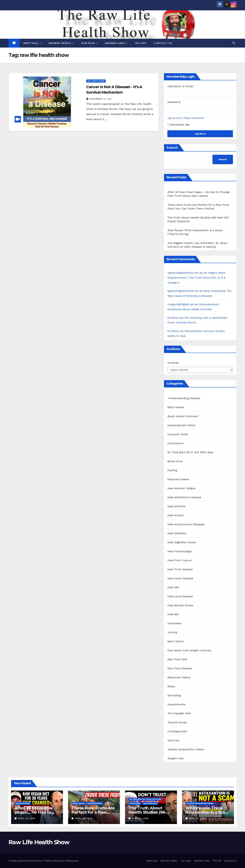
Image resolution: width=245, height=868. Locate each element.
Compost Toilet (178, 434)
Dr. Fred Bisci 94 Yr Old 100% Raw (190, 452)
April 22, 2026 (27, 818)
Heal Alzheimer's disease (184, 497)
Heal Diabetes (177, 533)
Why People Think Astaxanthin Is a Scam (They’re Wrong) (207, 812)
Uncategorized (177, 731)
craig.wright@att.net (181, 304)
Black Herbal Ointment (183, 416)
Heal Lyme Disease (180, 596)
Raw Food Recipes (180, 668)
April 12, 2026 (197, 818)
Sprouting (174, 695)
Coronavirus (175, 443)
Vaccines (173, 740)
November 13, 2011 (101, 99)
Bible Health (176, 407)
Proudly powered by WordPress (26, 861)
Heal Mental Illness (180, 605)
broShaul (173, 318)
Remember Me (178, 125)
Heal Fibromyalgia (179, 551)
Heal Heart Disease (180, 578)
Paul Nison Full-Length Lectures (189, 650)
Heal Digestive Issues (182, 542)
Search (172, 148)
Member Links (115, 43)
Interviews (174, 623)
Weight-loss (175, 758)
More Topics (175, 641)
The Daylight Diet (179, 713)
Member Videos (60, 43)
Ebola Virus (175, 461)
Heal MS (173, 614)
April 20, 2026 (84, 818)
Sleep (171, 686)
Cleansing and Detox (181, 425)
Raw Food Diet (177, 659)
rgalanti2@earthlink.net (183, 273)
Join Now (88, 43)
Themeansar (72, 861)
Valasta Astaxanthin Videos (186, 749)
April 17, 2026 (140, 818)
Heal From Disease (180, 569)
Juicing (172, 632)
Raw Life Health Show (39, 842)
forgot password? (194, 118)
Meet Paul (31, 43)
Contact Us (163, 43)
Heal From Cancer (96, 81)
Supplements (176, 704)
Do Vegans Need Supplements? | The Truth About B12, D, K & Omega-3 (196, 278)
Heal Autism (176, 515)
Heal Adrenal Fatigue (181, 488)
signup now (174, 118)
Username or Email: (181, 86)
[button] (234, 43)
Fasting (172, 470)
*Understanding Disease (184, 398)
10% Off (141, 43)
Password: (174, 102)
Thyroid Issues (177, 722)
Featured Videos (178, 479)
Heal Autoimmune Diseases (186, 524)
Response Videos (179, 677)
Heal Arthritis (176, 506)
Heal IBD (173, 587)
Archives (173, 363)
